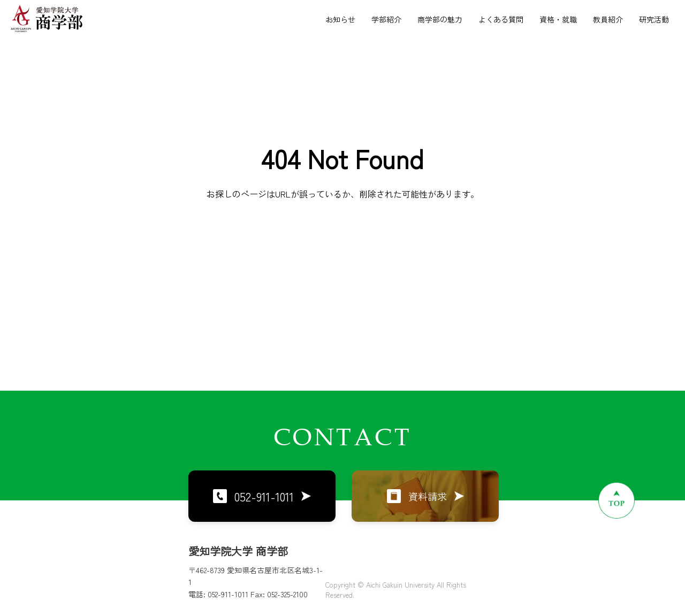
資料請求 (425, 496)
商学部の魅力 (440, 19)
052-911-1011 (262, 496)
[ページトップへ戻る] (616, 500)
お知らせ (340, 19)
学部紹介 (386, 19)
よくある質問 (501, 19)
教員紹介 (608, 19)
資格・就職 (558, 19)
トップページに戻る (342, 258)
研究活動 (654, 19)
